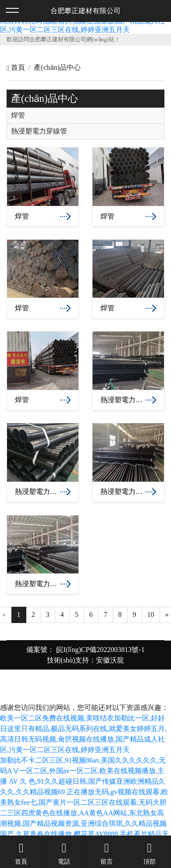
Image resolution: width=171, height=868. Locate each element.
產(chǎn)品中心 (57, 67)
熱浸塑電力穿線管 (39, 131)
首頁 (16, 67)
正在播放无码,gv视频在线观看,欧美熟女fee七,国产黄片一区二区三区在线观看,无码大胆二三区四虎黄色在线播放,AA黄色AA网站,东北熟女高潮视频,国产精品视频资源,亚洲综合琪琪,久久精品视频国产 (84, 813)
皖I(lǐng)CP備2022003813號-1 (99, 650)
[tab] (85, 116)
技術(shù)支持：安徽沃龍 (86, 660)
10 (151, 614)
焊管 (18, 115)
